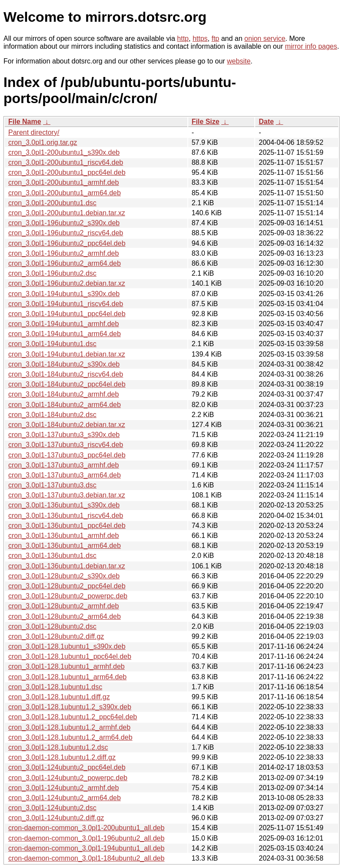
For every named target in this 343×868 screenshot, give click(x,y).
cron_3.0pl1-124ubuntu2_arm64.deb (65, 798)
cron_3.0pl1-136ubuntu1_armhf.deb (63, 536)
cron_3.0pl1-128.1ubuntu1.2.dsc (58, 747)
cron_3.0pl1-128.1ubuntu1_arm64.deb (67, 677)
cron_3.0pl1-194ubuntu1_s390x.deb (64, 294)
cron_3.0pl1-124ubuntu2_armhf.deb (63, 788)
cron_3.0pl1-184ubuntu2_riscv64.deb (66, 374)
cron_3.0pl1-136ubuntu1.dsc (52, 556)
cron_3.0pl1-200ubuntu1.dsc (52, 203)
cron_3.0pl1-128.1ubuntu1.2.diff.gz (62, 757)
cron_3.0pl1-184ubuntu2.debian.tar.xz (67, 425)
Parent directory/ (34, 132)
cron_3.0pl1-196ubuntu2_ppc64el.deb (67, 243)
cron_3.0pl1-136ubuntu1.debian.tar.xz (67, 566)
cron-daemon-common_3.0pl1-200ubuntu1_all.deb (86, 828)
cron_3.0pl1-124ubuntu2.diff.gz (56, 818)
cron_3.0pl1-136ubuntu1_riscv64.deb (66, 516)
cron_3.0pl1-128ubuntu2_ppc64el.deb (67, 586)
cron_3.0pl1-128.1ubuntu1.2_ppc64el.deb (73, 717)
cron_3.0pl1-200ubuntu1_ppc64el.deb (67, 172)
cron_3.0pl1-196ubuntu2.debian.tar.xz (67, 283)
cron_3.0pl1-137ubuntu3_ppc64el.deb (67, 455)
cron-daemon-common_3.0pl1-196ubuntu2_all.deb (86, 838)
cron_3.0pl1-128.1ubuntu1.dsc (55, 687)
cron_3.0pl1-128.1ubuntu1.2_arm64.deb (70, 737)
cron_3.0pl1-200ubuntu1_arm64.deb (65, 193)
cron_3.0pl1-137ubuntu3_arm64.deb (65, 475)
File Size (206, 122)
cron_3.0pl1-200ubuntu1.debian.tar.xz (67, 213)
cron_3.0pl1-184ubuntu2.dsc (52, 415)
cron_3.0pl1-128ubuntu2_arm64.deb (65, 616)
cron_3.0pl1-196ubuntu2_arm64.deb (65, 263)
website (239, 61)
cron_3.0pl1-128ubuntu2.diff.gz (56, 636)
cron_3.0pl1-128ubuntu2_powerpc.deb (68, 596)
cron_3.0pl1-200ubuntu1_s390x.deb (64, 152)
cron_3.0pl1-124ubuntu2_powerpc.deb (68, 778)
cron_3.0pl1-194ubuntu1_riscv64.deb (66, 304)
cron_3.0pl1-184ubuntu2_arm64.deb (65, 405)
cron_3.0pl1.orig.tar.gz (43, 142)
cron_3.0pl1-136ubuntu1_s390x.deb (64, 505)
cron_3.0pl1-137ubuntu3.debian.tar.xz (67, 495)
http (183, 38)
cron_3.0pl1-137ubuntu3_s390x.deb (64, 435)
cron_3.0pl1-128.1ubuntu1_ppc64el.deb (70, 656)
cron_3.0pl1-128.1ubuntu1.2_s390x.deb (70, 707)
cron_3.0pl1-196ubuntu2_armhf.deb (63, 253)
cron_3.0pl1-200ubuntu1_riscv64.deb (66, 162)
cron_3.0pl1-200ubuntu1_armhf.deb (63, 182)
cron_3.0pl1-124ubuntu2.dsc (52, 808)
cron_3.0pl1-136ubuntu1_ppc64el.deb (67, 526)
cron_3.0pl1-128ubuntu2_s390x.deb (64, 576)
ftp (215, 38)
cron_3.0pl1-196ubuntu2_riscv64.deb (66, 233)
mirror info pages (311, 46)
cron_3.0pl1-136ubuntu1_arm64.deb (65, 546)
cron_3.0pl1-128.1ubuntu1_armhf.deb (67, 666)
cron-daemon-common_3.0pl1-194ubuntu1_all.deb (86, 848)
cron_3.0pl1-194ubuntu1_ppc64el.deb (67, 314)
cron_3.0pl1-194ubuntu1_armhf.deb (63, 324)
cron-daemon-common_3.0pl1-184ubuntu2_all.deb (86, 858)
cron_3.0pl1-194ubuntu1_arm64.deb (65, 334)
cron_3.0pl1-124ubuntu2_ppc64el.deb (67, 767)
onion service (265, 38)
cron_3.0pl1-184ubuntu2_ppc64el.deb (67, 384)
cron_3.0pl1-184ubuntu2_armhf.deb (63, 394)
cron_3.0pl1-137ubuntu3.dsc (52, 485)
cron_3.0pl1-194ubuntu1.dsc (52, 344)
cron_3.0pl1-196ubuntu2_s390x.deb (64, 223)
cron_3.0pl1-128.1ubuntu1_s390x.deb (67, 646)
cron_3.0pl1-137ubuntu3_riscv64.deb (66, 445)
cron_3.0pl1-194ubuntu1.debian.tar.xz (67, 354)
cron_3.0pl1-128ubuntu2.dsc (52, 626)
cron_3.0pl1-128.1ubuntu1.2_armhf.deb (69, 727)
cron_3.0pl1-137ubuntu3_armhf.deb (63, 465)
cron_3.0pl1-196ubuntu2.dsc (52, 273)
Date (266, 122)
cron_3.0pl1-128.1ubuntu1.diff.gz (59, 697)
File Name (25, 122)
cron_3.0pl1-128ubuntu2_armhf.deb (63, 606)
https (200, 38)
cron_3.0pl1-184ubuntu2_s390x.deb (64, 364)
